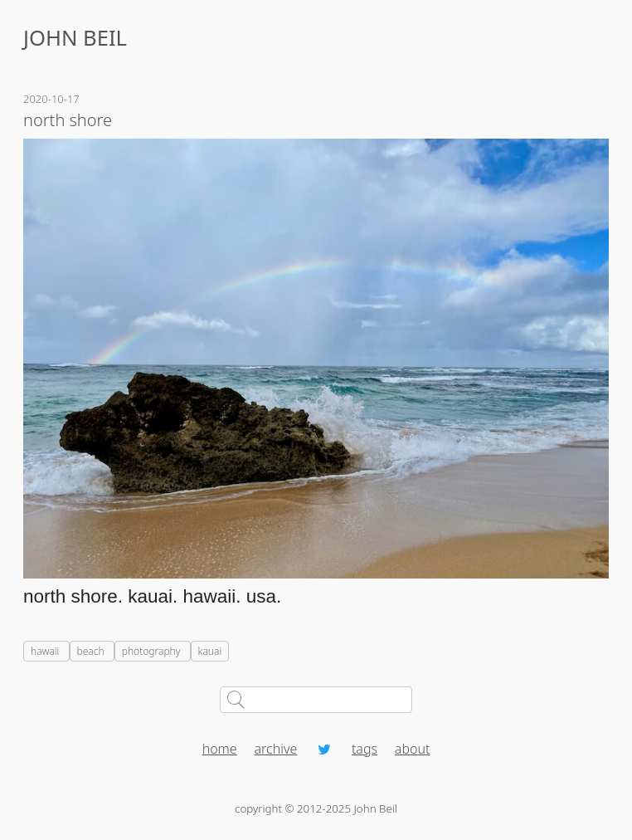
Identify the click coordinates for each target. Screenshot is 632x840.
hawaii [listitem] (46, 651)
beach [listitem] (92, 651)
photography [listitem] (153, 651)
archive (276, 749)
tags (365, 749)
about (413, 749)
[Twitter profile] (324, 749)
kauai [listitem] (210, 651)
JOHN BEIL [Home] (75, 38)
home (220, 749)
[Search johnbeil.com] (316, 700)
